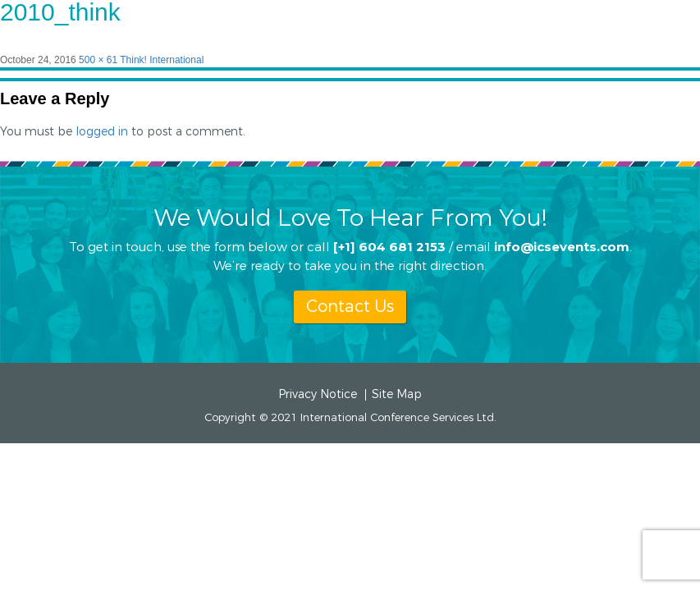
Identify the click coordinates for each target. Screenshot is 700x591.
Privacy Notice (318, 395)
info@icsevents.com (562, 246)
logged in (102, 132)
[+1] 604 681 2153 (389, 246)
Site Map (397, 395)
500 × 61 (98, 60)
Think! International (162, 60)
